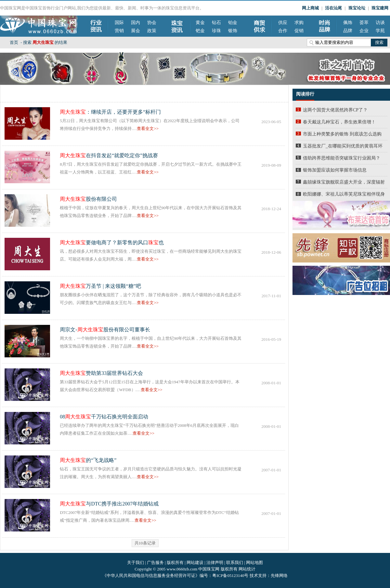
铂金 (233, 23)
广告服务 (155, 562)
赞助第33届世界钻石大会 (101, 373)
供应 (283, 23)
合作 (283, 31)
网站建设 (195, 562)
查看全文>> (148, 128)
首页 (14, 42)
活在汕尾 (333, 8)
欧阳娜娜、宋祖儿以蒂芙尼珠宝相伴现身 (344, 194)
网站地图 (254, 562)
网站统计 (247, 569)
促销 (299, 31)
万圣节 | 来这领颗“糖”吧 (100, 286)
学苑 (380, 31)
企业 (364, 31)
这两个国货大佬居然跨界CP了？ (335, 110)
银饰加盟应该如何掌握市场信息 (335, 170)
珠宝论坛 (357, 8)
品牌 (348, 31)
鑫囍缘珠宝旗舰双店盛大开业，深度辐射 (344, 182)
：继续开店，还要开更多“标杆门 (110, 112)
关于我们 (136, 562)
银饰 (233, 31)
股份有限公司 (88, 199)
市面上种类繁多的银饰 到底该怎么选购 (342, 134)
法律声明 (215, 562)
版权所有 (175, 562)
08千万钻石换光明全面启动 (104, 417)
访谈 (380, 23)
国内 (136, 23)
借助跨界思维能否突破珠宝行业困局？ (342, 158)
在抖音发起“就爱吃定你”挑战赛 (109, 155)
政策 (152, 31)
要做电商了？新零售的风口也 (112, 243)
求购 (299, 23)
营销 (119, 31)
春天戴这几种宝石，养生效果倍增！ (339, 122)
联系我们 (235, 562)
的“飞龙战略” (88, 460)
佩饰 (348, 23)
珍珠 (216, 31)
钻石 (216, 23)
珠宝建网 (380, 8)
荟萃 (364, 23)
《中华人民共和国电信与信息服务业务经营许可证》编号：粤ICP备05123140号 (176, 575)
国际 (119, 23)
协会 (152, 23)
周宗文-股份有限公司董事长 (105, 330)
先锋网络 (279, 575)
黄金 (200, 23)
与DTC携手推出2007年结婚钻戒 (109, 504)
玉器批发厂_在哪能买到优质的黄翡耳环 (343, 146)
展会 (136, 31)
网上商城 (310, 8)
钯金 (200, 31)
